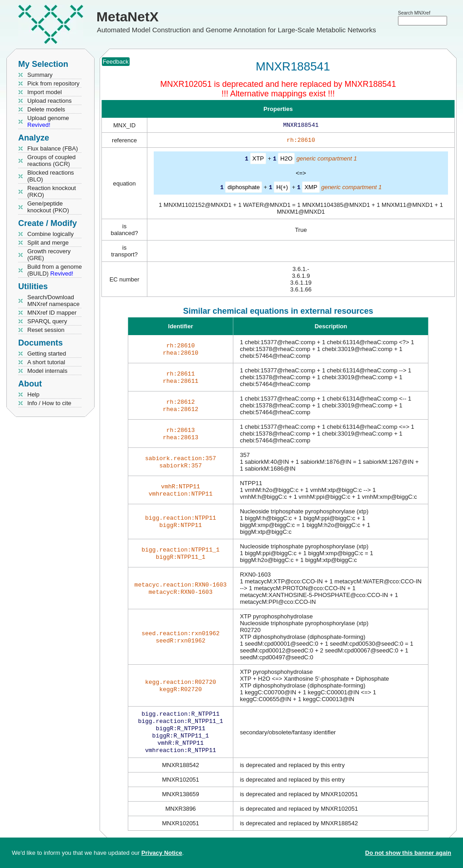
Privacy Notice (162, 853)
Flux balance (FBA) (53, 148)
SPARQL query (47, 321)
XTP (258, 160)
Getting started (47, 354)
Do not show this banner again (408, 853)
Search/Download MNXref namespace (53, 301)
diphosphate (244, 188)
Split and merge (48, 243)
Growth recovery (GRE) (49, 255)
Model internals (47, 371)
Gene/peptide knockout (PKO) (48, 207)
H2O (286, 160)
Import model (45, 92)
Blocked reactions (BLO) (51, 176)
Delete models (46, 109)
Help (33, 394)
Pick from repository (53, 83)
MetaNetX (128, 17)
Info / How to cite (49, 403)
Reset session (46, 330)
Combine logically (50, 234)
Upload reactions (50, 101)
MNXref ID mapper (52, 313)
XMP (311, 188)
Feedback (116, 62)
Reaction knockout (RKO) (52, 191)
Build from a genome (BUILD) (55, 270)
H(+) (282, 188)
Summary (40, 75)
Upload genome (48, 121)
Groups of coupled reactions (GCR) (51, 161)
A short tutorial (46, 362)
